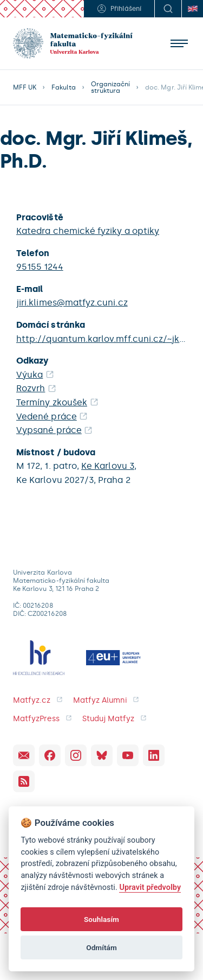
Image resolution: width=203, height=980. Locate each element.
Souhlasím (101, 919)
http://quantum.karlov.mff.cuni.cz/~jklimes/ (101, 339)
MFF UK (25, 87)
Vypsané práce (49, 430)
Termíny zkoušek (52, 402)
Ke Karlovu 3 (108, 466)
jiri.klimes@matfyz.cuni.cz (72, 303)
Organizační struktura (111, 87)
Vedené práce (47, 416)
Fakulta (63, 87)
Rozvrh (31, 388)
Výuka (30, 375)
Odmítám (101, 947)
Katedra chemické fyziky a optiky (88, 231)
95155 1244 (40, 267)
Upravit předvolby (150, 887)
